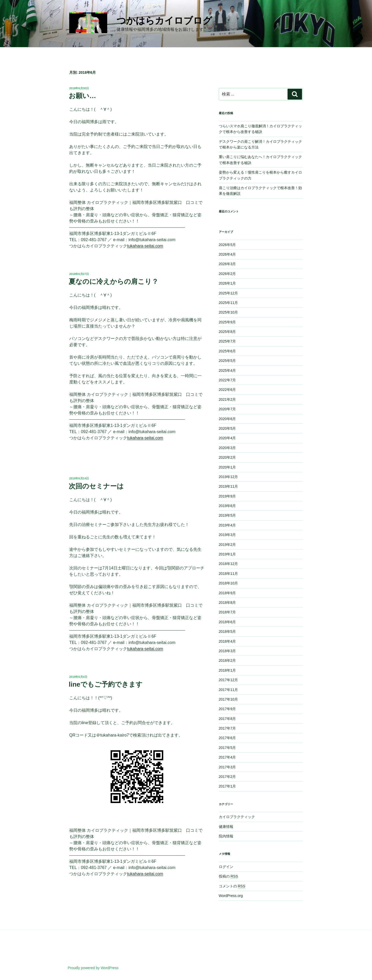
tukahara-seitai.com (145, 246)
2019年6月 (227, 506)
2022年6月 (227, 390)
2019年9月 (227, 496)
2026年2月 (227, 274)
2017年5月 (227, 748)
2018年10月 (228, 583)
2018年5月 (227, 632)
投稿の (228, 876)
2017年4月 (227, 757)
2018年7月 (227, 612)
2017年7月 (227, 728)
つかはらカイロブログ (164, 21)
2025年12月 (228, 293)
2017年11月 (228, 690)
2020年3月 (227, 448)
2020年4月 (227, 438)
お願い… (82, 96)
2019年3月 (227, 535)
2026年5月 (227, 245)
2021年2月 (227, 399)
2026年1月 (227, 283)
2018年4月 (227, 641)
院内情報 (226, 836)
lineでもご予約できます (106, 684)
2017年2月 (227, 777)
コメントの (232, 886)
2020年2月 (227, 457)
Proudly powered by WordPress (93, 968)
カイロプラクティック (237, 817)
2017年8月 (227, 719)
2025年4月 (227, 370)
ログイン (226, 867)
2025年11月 (228, 303)
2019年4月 (227, 525)
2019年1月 (227, 554)
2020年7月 (227, 409)
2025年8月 (227, 332)
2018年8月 (227, 603)
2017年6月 (227, 738)
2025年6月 (227, 351)
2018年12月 (228, 564)
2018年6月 (227, 622)
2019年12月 (228, 477)
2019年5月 (227, 515)
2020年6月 (227, 419)
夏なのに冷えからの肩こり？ (114, 281)
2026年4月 (227, 254)
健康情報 (226, 827)
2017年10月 (228, 699)
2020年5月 (227, 428)
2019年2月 (227, 545)
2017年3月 (227, 767)
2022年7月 (227, 380)
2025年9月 (227, 322)
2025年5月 (227, 361)
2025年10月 (228, 312)
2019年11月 (228, 486)
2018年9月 (227, 593)
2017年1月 (227, 786)
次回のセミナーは (96, 486)
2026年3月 (227, 264)
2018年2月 (227, 660)
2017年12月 (228, 680)
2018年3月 (227, 651)
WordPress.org (231, 896)
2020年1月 (227, 467)
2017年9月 (227, 709)
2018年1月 (227, 670)
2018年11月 (228, 574)
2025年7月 (227, 341)
